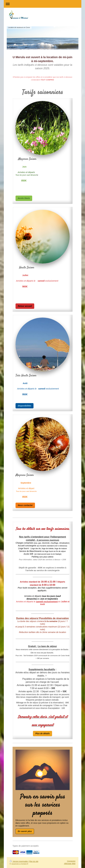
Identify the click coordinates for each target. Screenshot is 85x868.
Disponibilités (25, 406)
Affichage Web (70, 864)
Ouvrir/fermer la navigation (43, 4)
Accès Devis (24, 198)
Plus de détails (42, 733)
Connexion (71, 861)
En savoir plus (25, 831)
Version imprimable (19, 861)
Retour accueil (25, 306)
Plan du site (34, 861)
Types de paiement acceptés (26, 846)
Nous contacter (25, 505)
